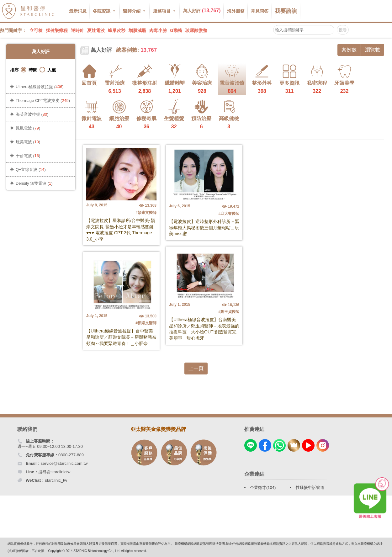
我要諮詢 (286, 11)
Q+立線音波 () (31, 170)
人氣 (48, 70)
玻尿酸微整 (196, 30)
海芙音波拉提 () (32, 114)
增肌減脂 (137, 30)
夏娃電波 (96, 30)
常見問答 (260, 11)
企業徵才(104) (263, 488)
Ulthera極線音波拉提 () (40, 87)
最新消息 (78, 11)
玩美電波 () (28, 142)
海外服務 (236, 11)
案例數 (349, 50)
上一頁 (196, 368)
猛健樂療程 (57, 30)
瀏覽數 (373, 50)
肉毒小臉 (158, 30)
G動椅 (176, 30)
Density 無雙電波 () (34, 183)
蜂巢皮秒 (117, 30)
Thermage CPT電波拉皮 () (43, 101)
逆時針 (77, 30)
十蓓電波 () (28, 156)
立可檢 (36, 30)
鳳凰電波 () (28, 128)
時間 (29, 70)
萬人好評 (202, 11)
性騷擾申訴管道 (310, 488)
